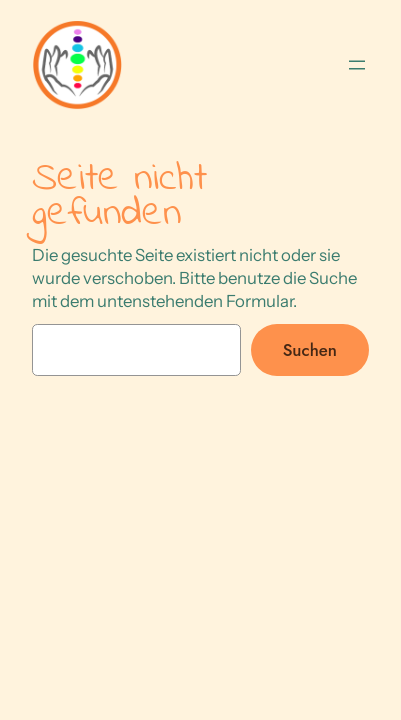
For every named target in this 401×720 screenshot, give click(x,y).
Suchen (310, 350)
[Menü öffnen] (357, 65)
